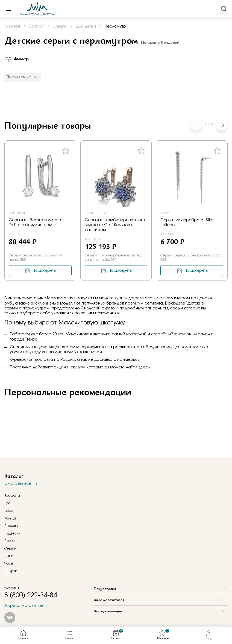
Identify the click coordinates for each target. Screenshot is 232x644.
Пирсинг (11, 526)
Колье (9, 511)
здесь (144, 367)
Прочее (11, 541)
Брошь (10, 503)
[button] (222, 125)
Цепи (9, 556)
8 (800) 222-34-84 (31, 595)
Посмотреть (44, 271)
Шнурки (11, 571)
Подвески (12, 533)
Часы (9, 563)
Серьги (10, 548)
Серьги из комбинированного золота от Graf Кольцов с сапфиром (115, 225)
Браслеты (12, 496)
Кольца (10, 518)
